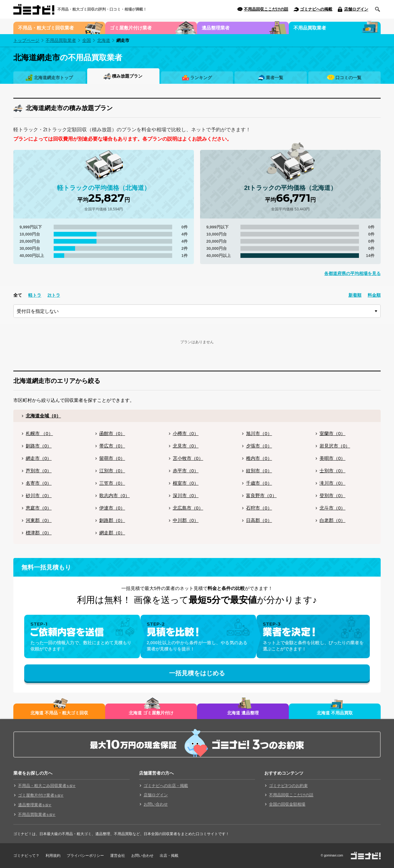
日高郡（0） (259, 520)
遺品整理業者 (216, 28)
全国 (87, 40)
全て (18, 295)
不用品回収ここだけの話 (266, 9)
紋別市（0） (259, 471)
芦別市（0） (39, 471)
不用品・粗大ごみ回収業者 (47, 786)
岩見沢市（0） (335, 446)
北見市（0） (186, 446)
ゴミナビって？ (26, 856)
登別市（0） (332, 495)
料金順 (374, 295)
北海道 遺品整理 (243, 713)
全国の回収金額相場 (287, 804)
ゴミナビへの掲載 (316, 9)
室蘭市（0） (332, 433)
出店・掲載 (169, 856)
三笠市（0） (112, 483)
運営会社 (118, 856)
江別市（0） (112, 471)
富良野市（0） (261, 495)
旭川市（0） (259, 433)
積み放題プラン (127, 76)
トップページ (26, 40)
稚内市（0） (259, 458)
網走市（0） (39, 458)
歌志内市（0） (114, 495)
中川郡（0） (186, 520)
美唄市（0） (332, 458)
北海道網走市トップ (53, 78)
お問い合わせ (156, 804)
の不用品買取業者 (68, 57)
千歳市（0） (259, 483)
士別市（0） (332, 471)
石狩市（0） (259, 508)
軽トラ (35, 295)
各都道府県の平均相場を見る (352, 273)
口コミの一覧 (348, 78)
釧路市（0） (39, 446)
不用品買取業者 (310, 28)
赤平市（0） (186, 471)
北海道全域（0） (43, 416)
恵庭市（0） (39, 508)
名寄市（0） (39, 483)
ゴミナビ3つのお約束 (288, 786)
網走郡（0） (112, 533)
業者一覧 (275, 78)
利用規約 (53, 856)
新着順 (355, 295)
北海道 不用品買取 (335, 713)
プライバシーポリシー (85, 856)
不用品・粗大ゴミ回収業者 (46, 28)
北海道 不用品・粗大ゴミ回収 (59, 713)
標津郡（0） (39, 533)
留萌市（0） (112, 458)
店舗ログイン (356, 9)
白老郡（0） (332, 520)
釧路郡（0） (112, 520)
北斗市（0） (332, 508)
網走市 (123, 40)
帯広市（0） (112, 446)
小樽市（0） (186, 433)
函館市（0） (112, 433)
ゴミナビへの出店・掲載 (166, 786)
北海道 (104, 40)
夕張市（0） (259, 446)
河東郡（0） (39, 520)
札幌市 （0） (39, 433)
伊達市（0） (112, 508)
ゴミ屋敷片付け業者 (131, 28)
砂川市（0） (39, 495)
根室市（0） (186, 483)
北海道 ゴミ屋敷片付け (151, 713)
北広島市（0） (188, 508)
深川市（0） (186, 495)
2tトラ (54, 295)
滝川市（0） (332, 483)
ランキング (201, 78)
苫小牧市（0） (188, 458)
